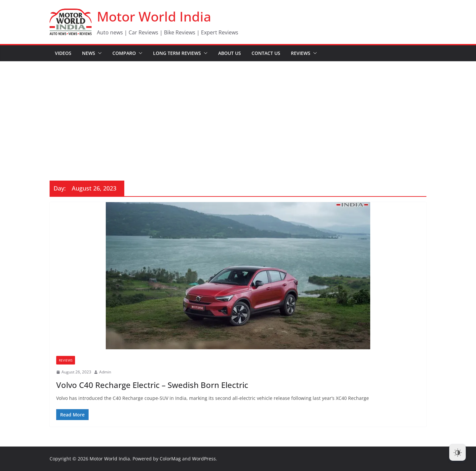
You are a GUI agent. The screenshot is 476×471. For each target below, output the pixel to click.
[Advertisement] (238, 111)
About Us (230, 53)
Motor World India (154, 16)
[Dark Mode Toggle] (457, 452)
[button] (99, 53)
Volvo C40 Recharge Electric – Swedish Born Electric (152, 385)
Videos (63, 53)
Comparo (124, 53)
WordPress (204, 459)
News (89, 53)
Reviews (301, 53)
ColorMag (170, 459)
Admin (105, 372)
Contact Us (266, 53)
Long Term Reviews (177, 53)
